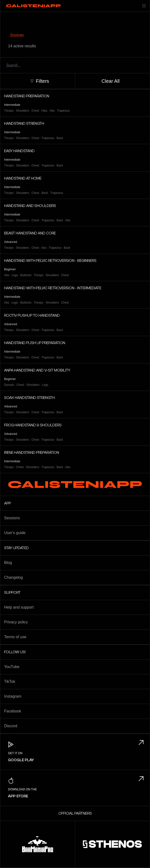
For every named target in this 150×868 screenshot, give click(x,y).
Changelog (13, 577)
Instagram (13, 696)
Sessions (12, 518)
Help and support (19, 607)
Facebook (13, 711)
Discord (11, 726)
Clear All (111, 81)
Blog (8, 563)
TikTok (10, 682)
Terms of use (15, 637)
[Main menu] (144, 6)
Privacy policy (16, 622)
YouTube (12, 667)
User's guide (15, 533)
